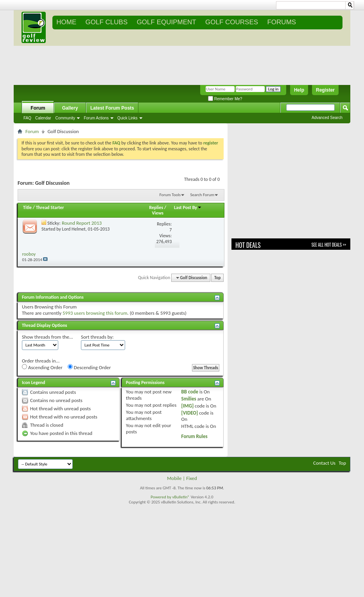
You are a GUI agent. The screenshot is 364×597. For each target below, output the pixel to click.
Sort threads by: (97, 337)
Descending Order (89, 367)
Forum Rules (195, 436)
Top (217, 278)
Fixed (192, 478)
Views (158, 213)
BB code (190, 392)
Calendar (43, 118)
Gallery (70, 108)
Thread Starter (50, 207)
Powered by (161, 497)
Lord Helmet (74, 229)
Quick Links (127, 118)
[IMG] (188, 406)
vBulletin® (181, 497)
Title (27, 207)
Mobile (174, 478)
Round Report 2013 (82, 223)
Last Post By (188, 207)
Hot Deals (248, 245)
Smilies (189, 399)
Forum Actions (96, 118)
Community (65, 118)
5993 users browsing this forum (95, 313)
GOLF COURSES (232, 22)
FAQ (27, 118)
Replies (156, 207)
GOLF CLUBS (107, 22)
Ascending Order (42, 367)
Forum (38, 108)
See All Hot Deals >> (329, 245)
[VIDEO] (190, 413)
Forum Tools (170, 195)
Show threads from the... (48, 337)
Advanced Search (327, 118)
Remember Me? (225, 99)
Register (325, 90)
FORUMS (282, 22)
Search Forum (203, 195)
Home (66, 22)
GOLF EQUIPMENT (167, 22)
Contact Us (324, 463)
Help (299, 90)
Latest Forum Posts (112, 108)
